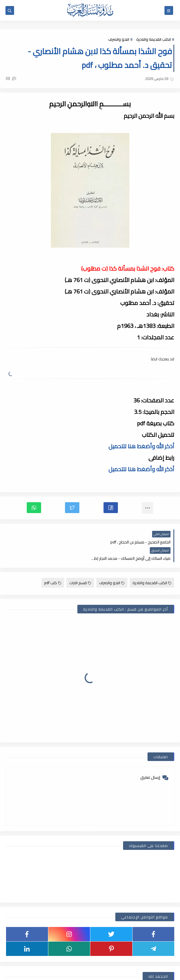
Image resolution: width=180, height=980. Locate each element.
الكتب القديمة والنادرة (154, 39)
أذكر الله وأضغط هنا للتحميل (141, 446)
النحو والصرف (119, 39)
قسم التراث (80, 566)
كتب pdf (53, 566)
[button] (111, 508)
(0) (11, 78)
